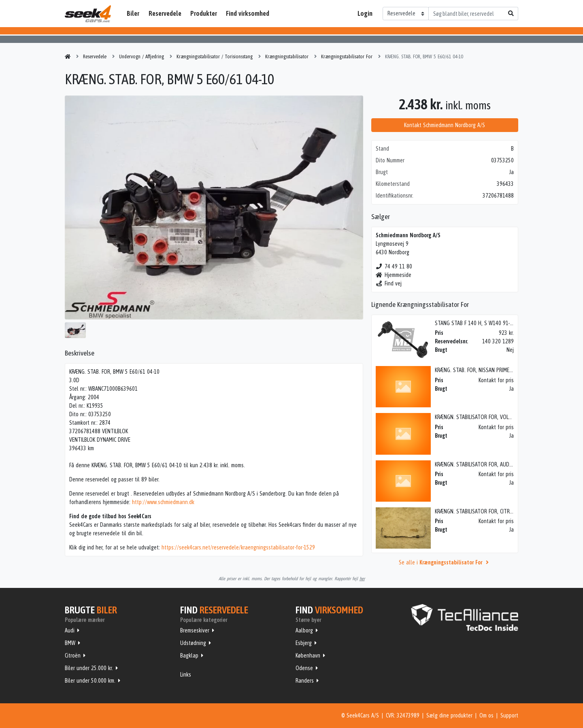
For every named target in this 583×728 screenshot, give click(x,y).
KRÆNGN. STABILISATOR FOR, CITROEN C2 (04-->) (488, 511)
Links (186, 675)
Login (365, 13)
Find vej (389, 283)
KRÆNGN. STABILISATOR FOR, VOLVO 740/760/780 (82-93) (499, 417)
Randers (305, 681)
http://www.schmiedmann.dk (163, 502)
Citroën (73, 656)
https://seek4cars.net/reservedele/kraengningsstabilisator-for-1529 (238, 547)
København (308, 656)
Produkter (204, 13)
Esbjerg (304, 643)
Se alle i (445, 562)
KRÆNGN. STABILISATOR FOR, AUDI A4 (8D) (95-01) (491, 464)
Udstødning (193, 643)
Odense (304, 668)
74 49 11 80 (394, 266)
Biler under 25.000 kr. (89, 668)
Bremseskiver (195, 630)
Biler (133, 13)
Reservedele (165, 13)
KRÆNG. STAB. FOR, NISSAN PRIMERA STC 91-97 (487, 370)
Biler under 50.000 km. (90, 681)
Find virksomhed (248, 13)
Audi (70, 630)
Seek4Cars (88, 14)
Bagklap (189, 656)
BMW (70, 643)
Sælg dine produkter (449, 715)
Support (509, 715)
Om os (486, 715)
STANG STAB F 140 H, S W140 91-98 (475, 323)
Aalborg (304, 630)
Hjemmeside (394, 275)
